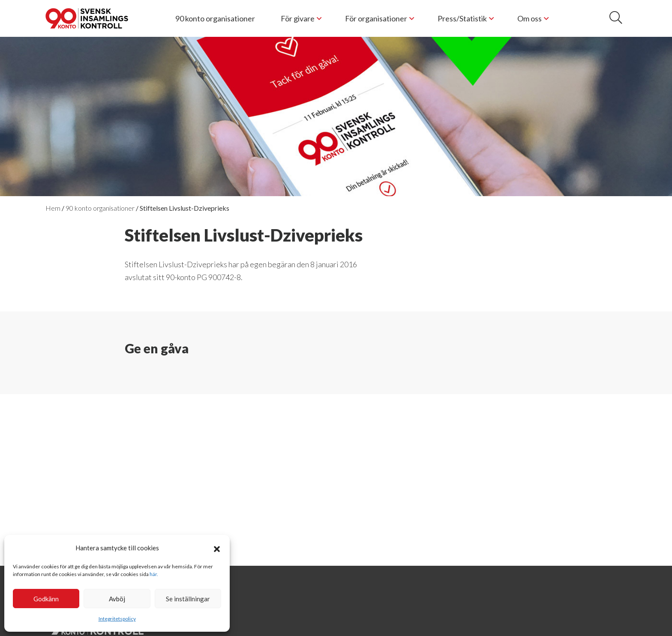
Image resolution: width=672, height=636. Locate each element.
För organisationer (376, 18)
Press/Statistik (462, 18)
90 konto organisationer (215, 18)
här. (154, 574)
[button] (217, 548)
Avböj (117, 599)
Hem (53, 208)
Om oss (529, 18)
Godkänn (46, 599)
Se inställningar (188, 599)
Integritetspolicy (117, 619)
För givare (298, 18)
